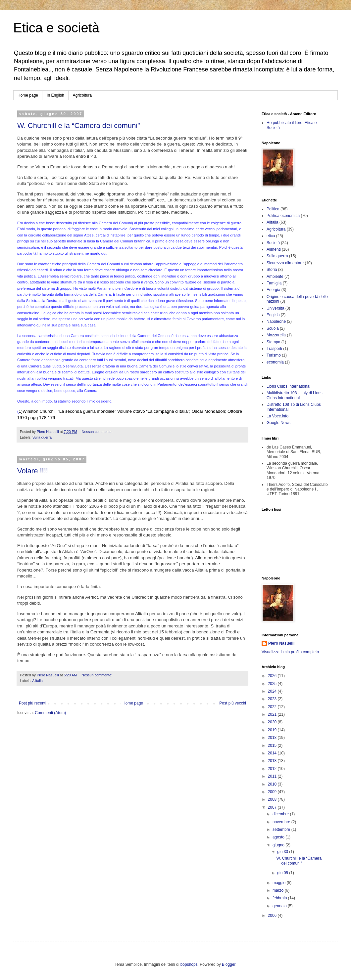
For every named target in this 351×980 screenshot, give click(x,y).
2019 (273, 730)
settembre (282, 830)
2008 (273, 799)
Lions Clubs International (288, 386)
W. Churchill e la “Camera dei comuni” (78, 126)
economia (275, 362)
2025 (273, 684)
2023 (273, 699)
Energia (273, 290)
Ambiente (275, 277)
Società (273, 243)
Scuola (273, 328)
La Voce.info (277, 416)
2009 (273, 792)
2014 (273, 753)
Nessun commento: (98, 432)
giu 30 (283, 852)
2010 (273, 784)
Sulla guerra (42, 437)
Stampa (273, 342)
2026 (273, 676)
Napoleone (276, 321)
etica (271, 236)
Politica (273, 209)
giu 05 (283, 873)
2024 (273, 691)
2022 (273, 707)
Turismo (274, 355)
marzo (279, 890)
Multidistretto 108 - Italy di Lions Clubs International (295, 395)
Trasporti (274, 349)
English (273, 315)
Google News (278, 423)
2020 (273, 722)
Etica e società (56, 28)
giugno (279, 845)
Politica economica (283, 216)
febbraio (280, 898)
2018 (273, 738)
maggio (280, 883)
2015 (273, 746)
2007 (273, 807)
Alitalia (37, 681)
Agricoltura (82, 95)
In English (55, 95)
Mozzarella (276, 335)
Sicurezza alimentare (285, 263)
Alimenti (274, 249)
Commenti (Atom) (50, 713)
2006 (273, 916)
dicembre (281, 814)
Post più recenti (33, 703)
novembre (282, 822)
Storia (272, 270)
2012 (273, 769)
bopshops (189, 964)
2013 (273, 761)
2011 (273, 776)
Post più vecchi (233, 703)
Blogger (229, 964)
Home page (28, 95)
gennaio (280, 906)
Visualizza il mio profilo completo (290, 652)
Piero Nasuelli (281, 643)
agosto (279, 837)
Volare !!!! (33, 471)
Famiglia (274, 283)
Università (275, 308)
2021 (273, 714)
